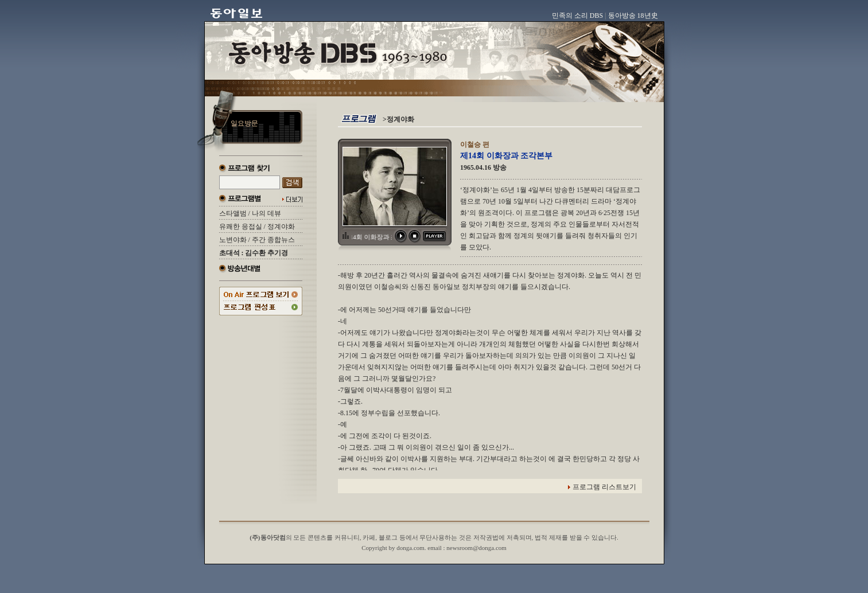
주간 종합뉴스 (273, 240)
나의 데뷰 (266, 213)
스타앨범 (233, 213)
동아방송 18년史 (633, 15)
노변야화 (233, 240)
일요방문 (244, 123)
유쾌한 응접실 (241, 227)
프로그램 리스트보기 (604, 487)
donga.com (410, 548)
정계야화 (281, 227)
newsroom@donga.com (476, 548)
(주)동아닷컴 (267, 537)
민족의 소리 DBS (577, 15)
